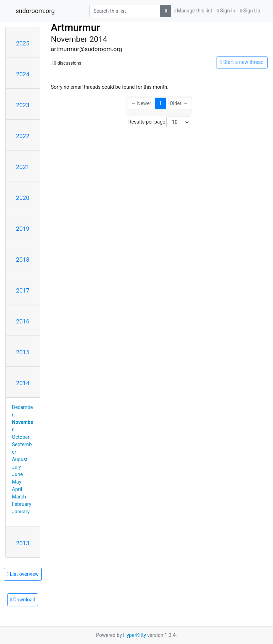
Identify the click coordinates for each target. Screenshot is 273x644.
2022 (23, 136)
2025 (23, 43)
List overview (23, 574)
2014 (23, 383)
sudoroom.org (35, 11)
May (17, 482)
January (21, 512)
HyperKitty (135, 635)
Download (23, 600)
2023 (23, 105)
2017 (23, 290)
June (18, 474)
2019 (23, 229)
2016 (23, 321)
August (20, 459)
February (22, 504)
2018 (23, 260)
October (21, 437)
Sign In (226, 11)
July (17, 467)
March (19, 497)
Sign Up (250, 11)
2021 (23, 167)
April (17, 489)
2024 (23, 74)
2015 (23, 352)
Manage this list (193, 11)
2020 (23, 198)
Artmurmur (75, 28)
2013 (23, 543)
